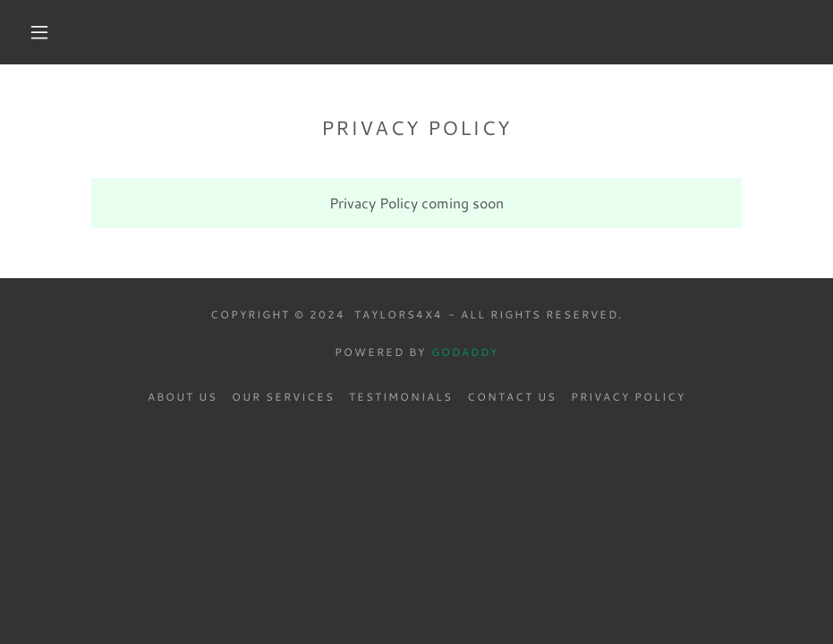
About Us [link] (183, 397)
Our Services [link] (283, 397)
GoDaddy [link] (465, 352)
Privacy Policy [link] (628, 397)
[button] (39, 32)
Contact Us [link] (512, 397)
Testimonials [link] (401, 397)
